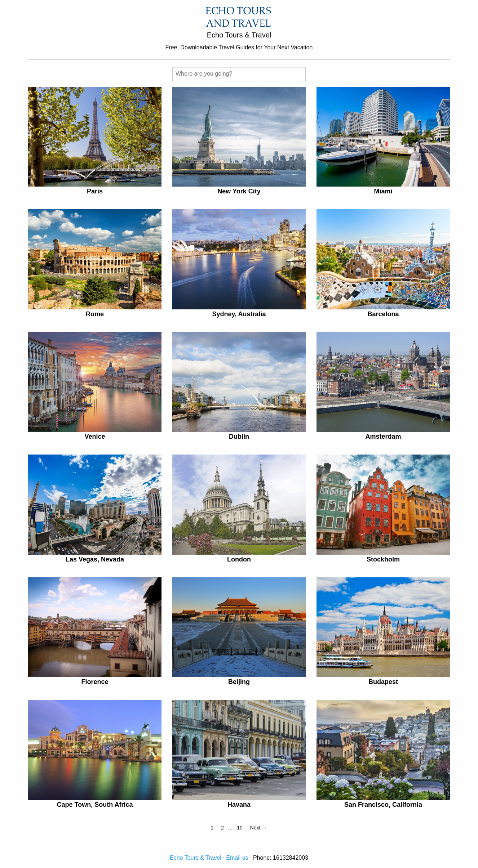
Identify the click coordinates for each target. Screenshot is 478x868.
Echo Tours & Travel (196, 858)
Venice (95, 437)
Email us (237, 858)
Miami (383, 191)
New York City (239, 191)
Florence (95, 682)
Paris (95, 191)
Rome (95, 314)
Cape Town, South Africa (95, 805)
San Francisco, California (383, 805)
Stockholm (383, 559)
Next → (259, 828)
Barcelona (383, 314)
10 (240, 828)
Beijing (239, 682)
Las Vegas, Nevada (95, 559)
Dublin (239, 437)
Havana (239, 805)
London (239, 559)
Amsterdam (383, 437)
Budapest (383, 682)
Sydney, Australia (239, 314)
